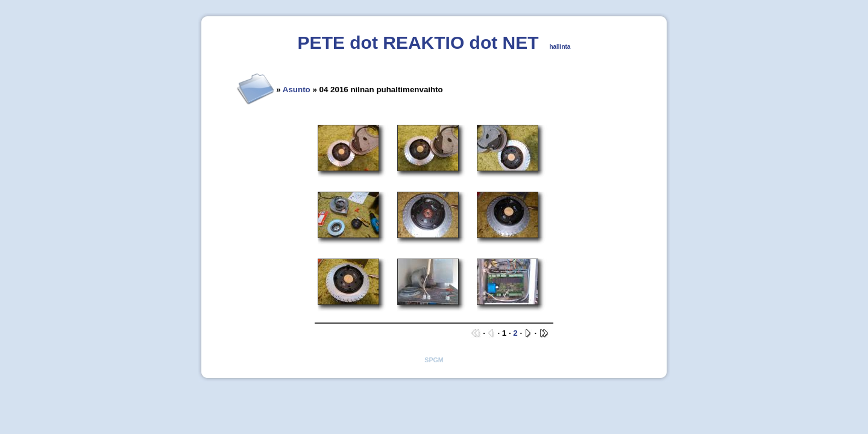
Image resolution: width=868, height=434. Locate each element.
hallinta (560, 47)
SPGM (434, 360)
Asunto (297, 90)
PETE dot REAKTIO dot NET (418, 42)
